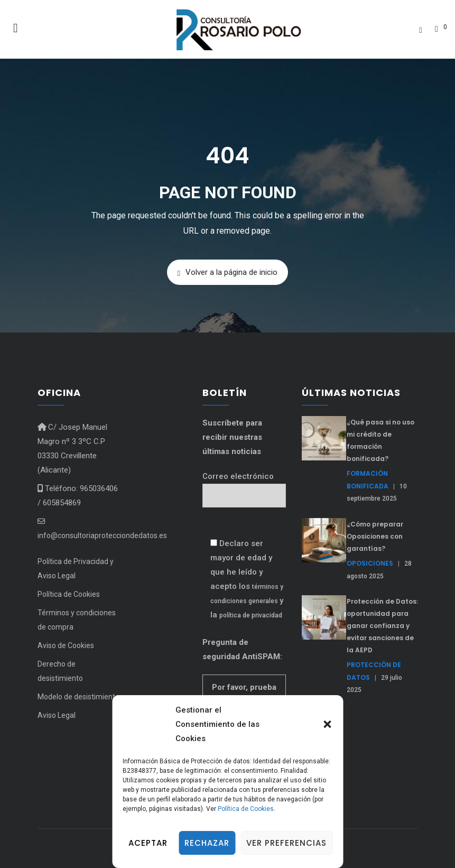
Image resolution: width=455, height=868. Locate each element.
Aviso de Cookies (66, 645)
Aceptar (148, 843)
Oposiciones (370, 563)
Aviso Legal (57, 715)
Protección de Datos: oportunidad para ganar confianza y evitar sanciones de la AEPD (382, 626)
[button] (327, 724)
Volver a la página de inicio (227, 273)
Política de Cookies (246, 809)
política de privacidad (251, 615)
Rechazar (207, 843)
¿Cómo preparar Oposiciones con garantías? (375, 536)
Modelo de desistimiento (78, 697)
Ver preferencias (286, 843)
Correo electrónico (244, 486)
